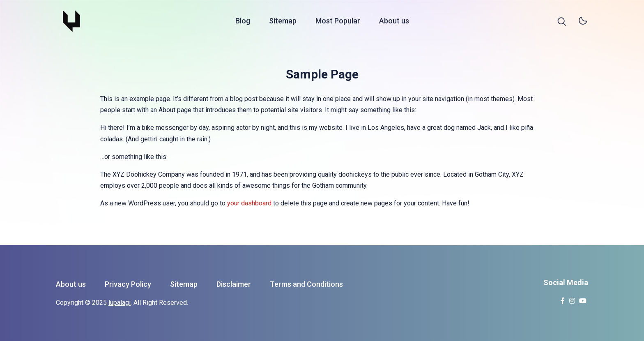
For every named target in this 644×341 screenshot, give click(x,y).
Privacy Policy (128, 284)
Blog (243, 22)
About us (394, 22)
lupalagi (120, 303)
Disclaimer (234, 284)
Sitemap (283, 22)
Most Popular (338, 22)
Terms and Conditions (306, 284)
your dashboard (249, 203)
